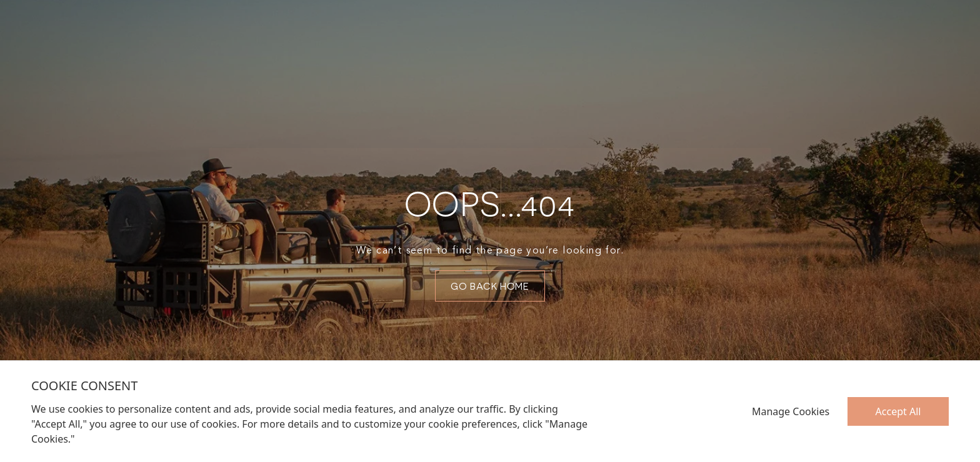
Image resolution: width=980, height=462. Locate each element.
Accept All (898, 411)
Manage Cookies (791, 411)
